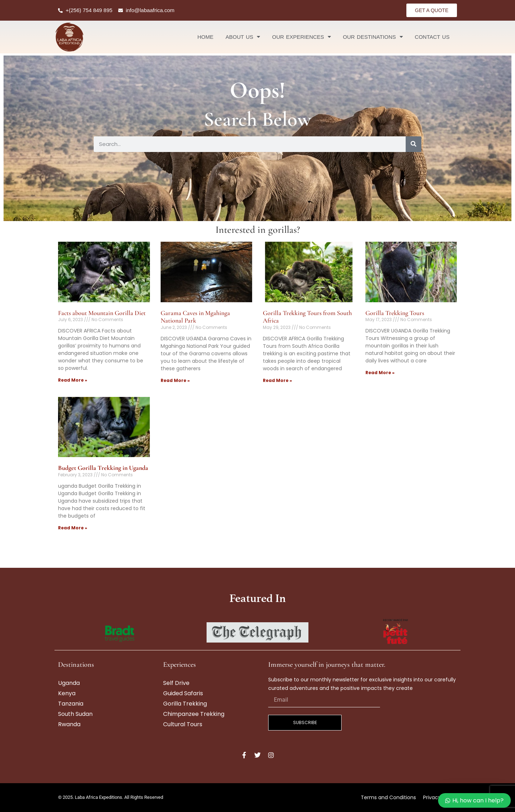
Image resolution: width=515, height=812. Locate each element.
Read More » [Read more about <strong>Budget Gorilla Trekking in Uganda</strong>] (73, 528)
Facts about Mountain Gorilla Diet (102, 313)
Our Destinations (373, 37)
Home (205, 37)
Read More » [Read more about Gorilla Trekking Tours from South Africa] (277, 380)
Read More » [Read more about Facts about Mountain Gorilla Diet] (73, 380)
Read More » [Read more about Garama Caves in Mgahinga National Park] (175, 380)
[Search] (413, 144)
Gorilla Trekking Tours (395, 313)
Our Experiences (301, 37)
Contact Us (432, 37)
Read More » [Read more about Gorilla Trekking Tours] (380, 373)
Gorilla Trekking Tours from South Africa (307, 317)
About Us (243, 37)
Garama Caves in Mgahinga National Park (195, 317)
